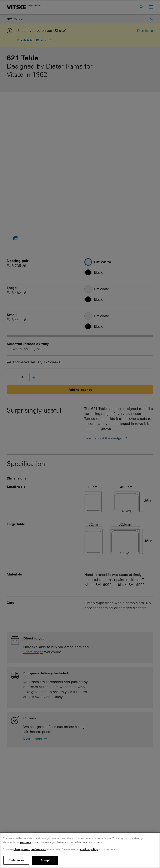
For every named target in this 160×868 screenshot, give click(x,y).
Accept (45, 860)
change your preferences (30, 849)
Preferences (16, 860)
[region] (80, 850)
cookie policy (89, 849)
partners (26, 842)
